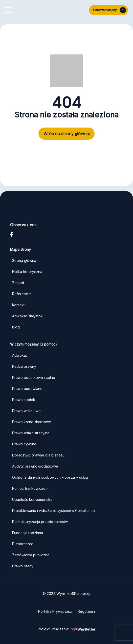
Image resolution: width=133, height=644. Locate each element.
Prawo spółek (24, 400)
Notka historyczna (27, 272)
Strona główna (24, 260)
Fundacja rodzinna (28, 533)
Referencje (21, 294)
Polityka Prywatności (55, 611)
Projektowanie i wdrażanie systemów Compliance (53, 511)
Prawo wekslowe (26, 411)
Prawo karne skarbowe (32, 422)
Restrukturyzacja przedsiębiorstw (40, 522)
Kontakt (18, 305)
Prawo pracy (23, 566)
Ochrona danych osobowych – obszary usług (50, 477)
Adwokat (19, 355)
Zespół (18, 283)
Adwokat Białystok (27, 316)
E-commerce (23, 544)
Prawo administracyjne (31, 433)
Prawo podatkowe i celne (34, 377)
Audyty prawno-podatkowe (35, 466)
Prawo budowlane (27, 389)
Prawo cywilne (24, 444)
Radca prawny (24, 366)
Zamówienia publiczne (31, 555)
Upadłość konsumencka (32, 499)
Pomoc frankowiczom (30, 488)
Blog (16, 327)
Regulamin (86, 611)
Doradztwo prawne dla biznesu (38, 455)
